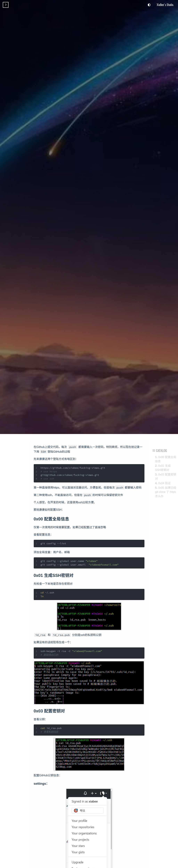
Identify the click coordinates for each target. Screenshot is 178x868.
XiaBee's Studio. (165, 5)
